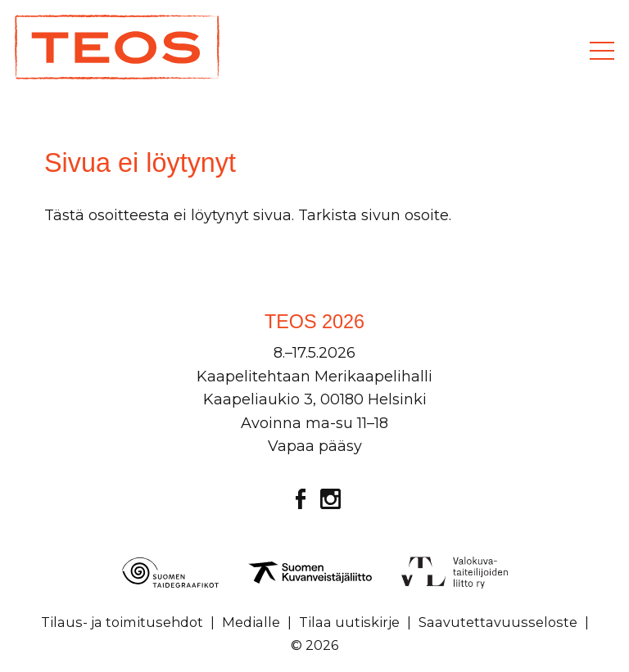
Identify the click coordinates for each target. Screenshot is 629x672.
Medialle (251, 622)
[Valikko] (602, 51)
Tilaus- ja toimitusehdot (122, 622)
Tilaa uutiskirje (349, 622)
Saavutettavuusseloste (498, 622)
